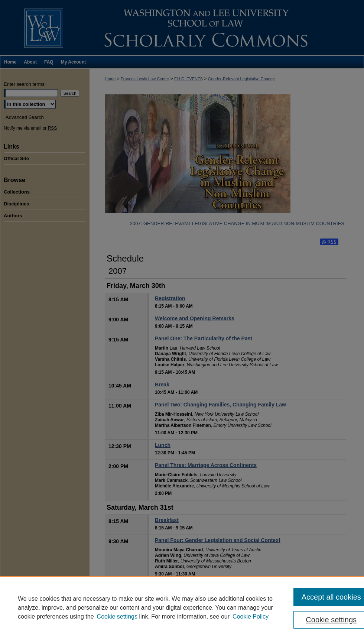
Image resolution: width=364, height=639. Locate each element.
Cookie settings (117, 617)
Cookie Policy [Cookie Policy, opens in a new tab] (251, 617)
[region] (182, 607)
